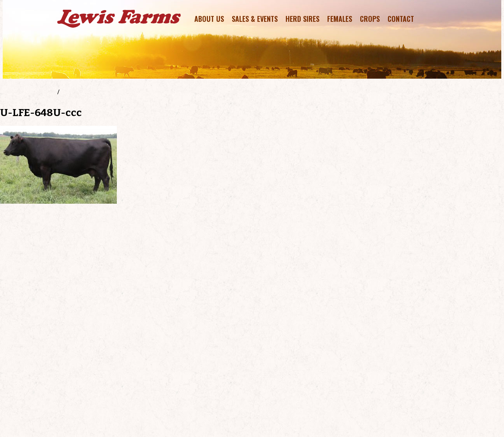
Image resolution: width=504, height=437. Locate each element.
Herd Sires (302, 19)
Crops (370, 19)
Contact (401, 19)
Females (340, 19)
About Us (209, 19)
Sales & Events (255, 19)
